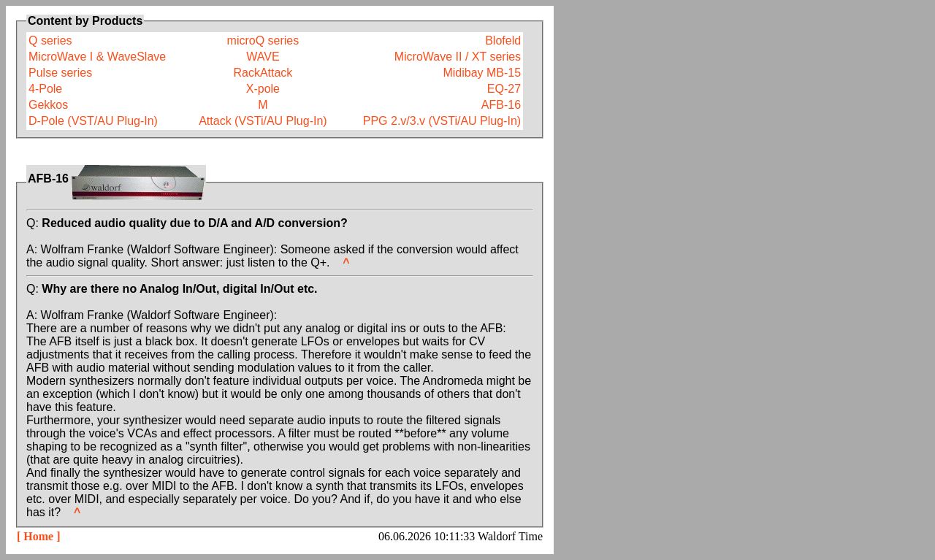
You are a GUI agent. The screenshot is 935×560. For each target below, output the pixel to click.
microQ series (263, 41)
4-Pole (45, 89)
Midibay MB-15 (482, 73)
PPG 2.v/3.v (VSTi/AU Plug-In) (442, 121)
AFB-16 (501, 105)
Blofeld (503, 41)
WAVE (263, 57)
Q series (50, 41)
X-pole (263, 89)
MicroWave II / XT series (458, 57)
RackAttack (263, 73)
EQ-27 (504, 89)
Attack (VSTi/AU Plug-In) (263, 121)
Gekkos (48, 105)
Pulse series (60, 73)
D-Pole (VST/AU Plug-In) (93, 121)
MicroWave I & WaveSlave (97, 57)
